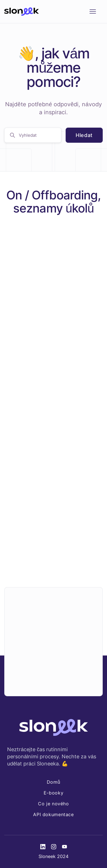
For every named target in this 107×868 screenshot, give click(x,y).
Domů (53, 782)
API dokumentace (53, 814)
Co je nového (53, 804)
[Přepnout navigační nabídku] (93, 12)
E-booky (53, 793)
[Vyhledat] (33, 135)
